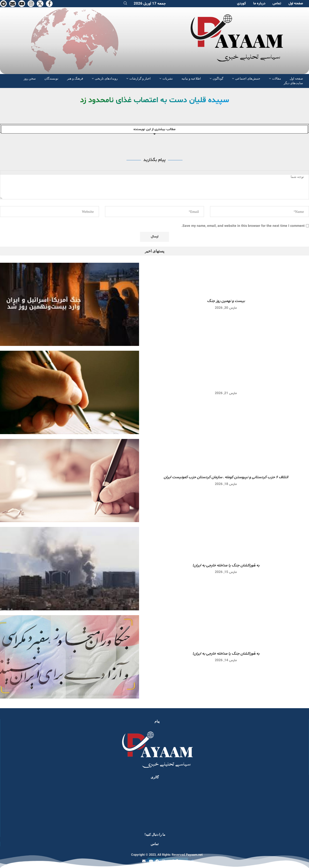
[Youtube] (22, 4)
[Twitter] (40, 4)
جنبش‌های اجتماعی (248, 78)
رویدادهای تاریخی (106, 78)
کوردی (242, 3)
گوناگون (218, 78)
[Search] (125, 4)
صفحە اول (296, 3)
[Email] (13, 4)
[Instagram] (31, 4)
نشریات (168, 78)
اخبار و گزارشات (140, 78)
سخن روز (30, 78)
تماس (277, 3)
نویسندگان (51, 78)
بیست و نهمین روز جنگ (226, 301)
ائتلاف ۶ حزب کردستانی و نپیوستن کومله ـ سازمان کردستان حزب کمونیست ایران (226, 477)
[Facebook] (49, 4)
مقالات (277, 78)
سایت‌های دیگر (293, 83)
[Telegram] (3, 4)
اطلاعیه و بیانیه (191, 78)
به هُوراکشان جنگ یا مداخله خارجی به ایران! (226, 565)
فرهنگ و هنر (75, 78)
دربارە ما (259, 3)
